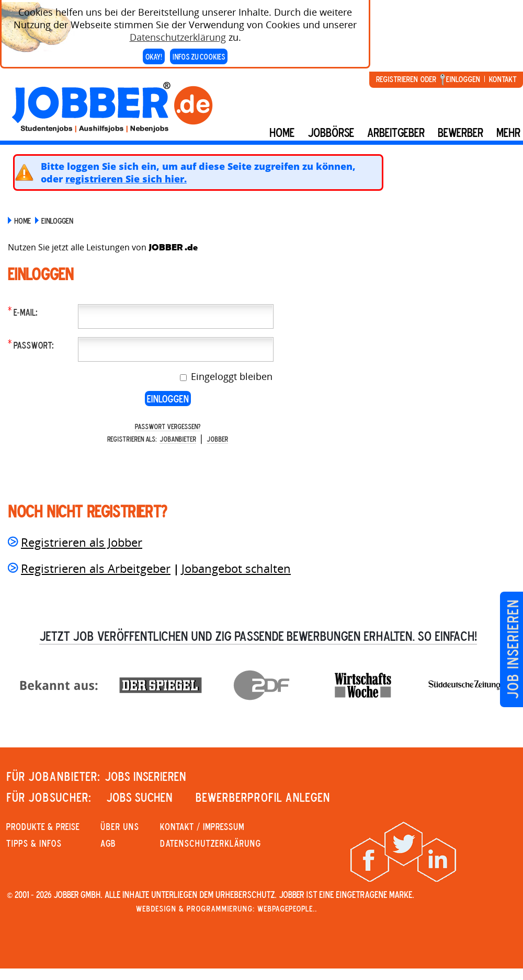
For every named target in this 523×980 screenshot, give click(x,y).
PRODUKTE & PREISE (43, 826)
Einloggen (463, 79)
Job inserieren (512, 649)
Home (282, 132)
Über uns (120, 826)
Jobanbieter (178, 439)
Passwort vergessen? (168, 426)
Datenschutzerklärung (178, 32)
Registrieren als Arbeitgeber (96, 568)
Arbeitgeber (396, 132)
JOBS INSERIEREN (145, 776)
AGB (108, 843)
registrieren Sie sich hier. (126, 179)
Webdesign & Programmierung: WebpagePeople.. (226, 908)
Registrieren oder (406, 79)
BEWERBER (461, 132)
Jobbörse (331, 132)
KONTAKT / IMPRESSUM (202, 826)
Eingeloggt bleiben (230, 376)
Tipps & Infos (34, 843)
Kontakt (503, 79)
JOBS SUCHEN (139, 797)
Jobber (217, 439)
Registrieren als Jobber (82, 542)
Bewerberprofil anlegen (263, 797)
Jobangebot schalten (236, 568)
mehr (508, 132)
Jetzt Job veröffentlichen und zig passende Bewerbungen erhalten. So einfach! (258, 636)
